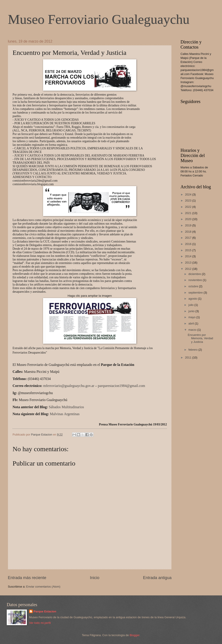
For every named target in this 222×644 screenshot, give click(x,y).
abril (192, 323)
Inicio (95, 578)
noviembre (196, 280)
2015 (189, 250)
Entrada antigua (157, 578)
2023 (189, 201)
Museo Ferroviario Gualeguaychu (99, 19)
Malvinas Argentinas (65, 414)
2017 (189, 238)
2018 (189, 232)
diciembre (195, 274)
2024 (189, 194)
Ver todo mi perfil (40, 623)
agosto (193, 299)
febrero (193, 350)
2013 (189, 263)
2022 (189, 207)
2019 (189, 225)
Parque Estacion (45, 611)
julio (191, 305)
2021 (189, 213)
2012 (189, 269)
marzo (193, 330)
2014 (189, 256)
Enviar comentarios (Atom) (43, 587)
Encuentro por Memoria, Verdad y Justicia (200, 338)
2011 (189, 357)
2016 (189, 244)
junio (192, 311)
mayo (192, 317)
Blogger (135, 635)
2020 (189, 219)
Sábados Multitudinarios (66, 407)
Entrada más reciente (27, 578)
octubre (194, 286)
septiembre (196, 293)
